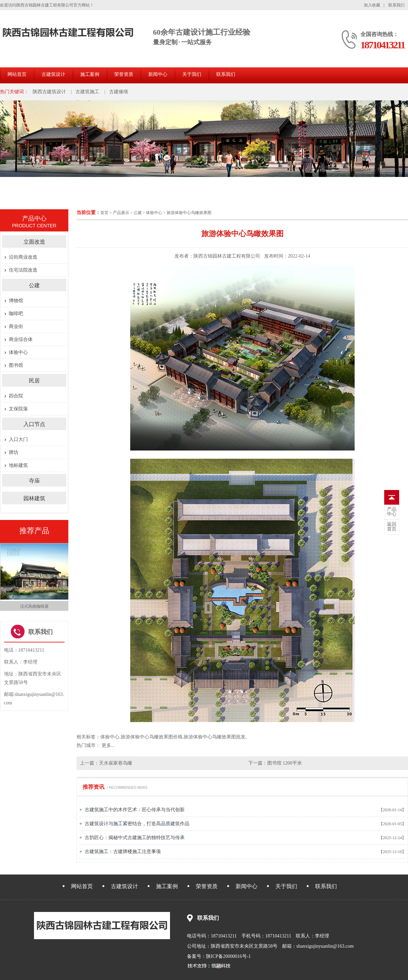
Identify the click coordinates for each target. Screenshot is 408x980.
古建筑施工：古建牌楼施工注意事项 (123, 852)
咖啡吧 (16, 314)
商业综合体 (21, 339)
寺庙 (34, 481)
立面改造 (34, 242)
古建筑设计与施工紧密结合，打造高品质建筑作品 (137, 824)
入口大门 (18, 439)
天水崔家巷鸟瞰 (116, 763)
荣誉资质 (124, 74)
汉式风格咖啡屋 (34, 606)
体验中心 (154, 213)
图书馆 (16, 365)
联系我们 (396, 5)
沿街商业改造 (23, 257)
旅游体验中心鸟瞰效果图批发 (215, 737)
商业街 (16, 326)
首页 (104, 213)
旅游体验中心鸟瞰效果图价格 (152, 737)
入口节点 (34, 424)
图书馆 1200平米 (285, 763)
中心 (392, 512)
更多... (108, 745)
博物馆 (16, 301)
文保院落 (18, 409)
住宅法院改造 (23, 270)
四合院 (16, 396)
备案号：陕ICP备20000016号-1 (219, 956)
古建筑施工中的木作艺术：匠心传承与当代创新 (135, 810)
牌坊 (14, 452)
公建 (138, 213)
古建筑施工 (87, 92)
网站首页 (17, 74)
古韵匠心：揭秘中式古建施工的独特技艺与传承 (135, 838)
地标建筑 (18, 465)
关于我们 (192, 74)
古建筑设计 (53, 74)
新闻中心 (158, 74)
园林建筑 (34, 498)
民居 (34, 381)
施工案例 (90, 74)
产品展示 (121, 213)
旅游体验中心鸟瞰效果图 (189, 213)
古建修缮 (119, 92)
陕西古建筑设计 (49, 92)
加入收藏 (372, 5)
